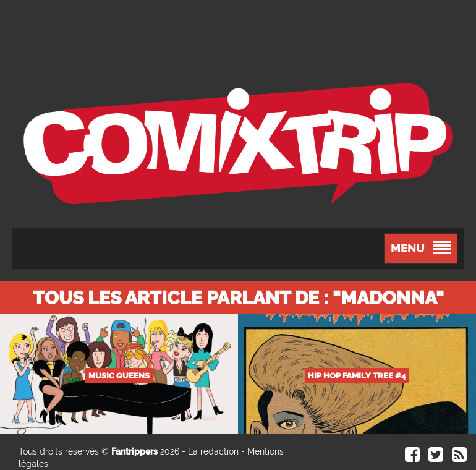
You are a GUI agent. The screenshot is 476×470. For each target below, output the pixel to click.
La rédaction (213, 451)
